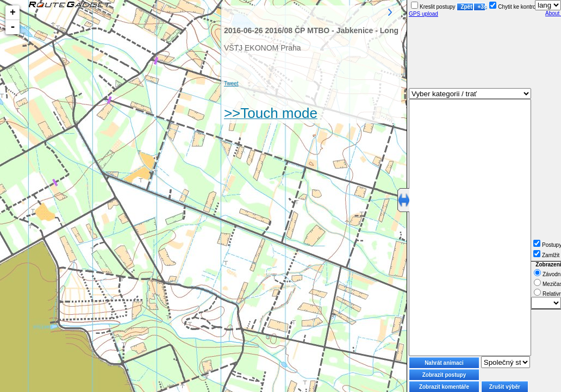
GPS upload (423, 14)
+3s (481, 7)
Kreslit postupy (433, 7)
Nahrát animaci (444, 363)
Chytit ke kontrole (515, 7)
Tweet (231, 83)
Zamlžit (546, 255)
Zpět (466, 7)
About (553, 13)
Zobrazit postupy (444, 375)
